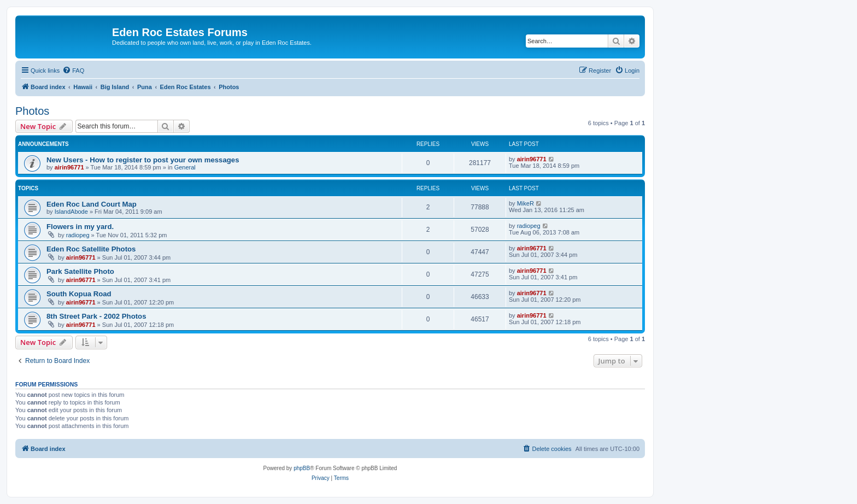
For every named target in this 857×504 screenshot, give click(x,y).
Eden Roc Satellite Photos (91, 249)
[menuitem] (73, 71)
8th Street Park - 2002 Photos (96, 316)
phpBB (302, 468)
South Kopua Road (79, 294)
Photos (32, 111)
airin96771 (69, 167)
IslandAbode (71, 212)
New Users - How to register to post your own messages (143, 160)
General (185, 167)
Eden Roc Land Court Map (92, 204)
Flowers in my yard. (80, 227)
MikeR (526, 203)
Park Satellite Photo (80, 271)
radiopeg (78, 235)
